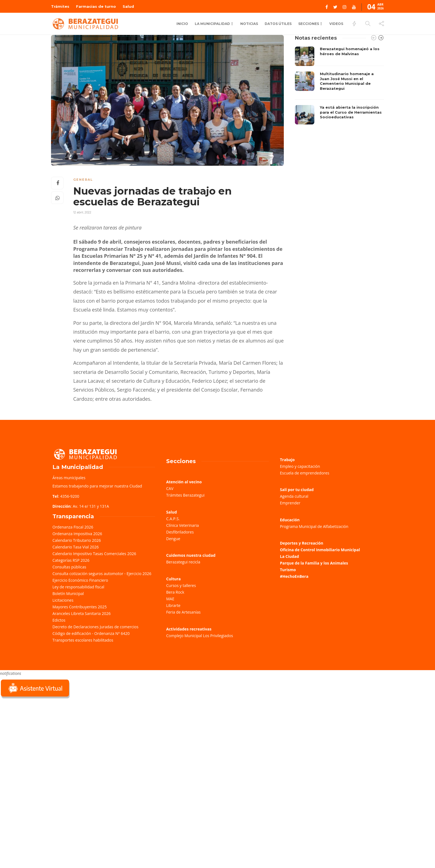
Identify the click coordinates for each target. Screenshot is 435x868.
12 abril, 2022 (82, 212)
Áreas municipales (69, 478)
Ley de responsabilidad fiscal (78, 587)
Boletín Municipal (68, 593)
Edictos (59, 620)
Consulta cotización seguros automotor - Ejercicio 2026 (102, 574)
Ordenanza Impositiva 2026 (77, 534)
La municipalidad (212, 24)
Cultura (174, 579)
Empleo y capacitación (300, 466)
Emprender (290, 503)
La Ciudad (289, 556)
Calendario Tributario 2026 (77, 540)
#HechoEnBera (294, 576)
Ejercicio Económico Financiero (80, 580)
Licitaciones (63, 600)
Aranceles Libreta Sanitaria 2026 (82, 613)
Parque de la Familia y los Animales (314, 563)
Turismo (288, 570)
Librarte (173, 605)
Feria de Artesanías (183, 612)
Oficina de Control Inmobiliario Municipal (320, 550)
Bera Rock (175, 592)
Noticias (249, 24)
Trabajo (287, 460)
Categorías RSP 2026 (71, 560)
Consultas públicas (69, 567)
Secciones (309, 24)
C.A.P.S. (173, 519)
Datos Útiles (278, 24)
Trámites (60, 6)
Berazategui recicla (183, 562)
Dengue (173, 539)
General (83, 180)
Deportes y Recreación (302, 543)
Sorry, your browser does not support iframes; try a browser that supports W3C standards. (42, 739)
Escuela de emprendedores (305, 473)
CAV (170, 488)
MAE (170, 599)
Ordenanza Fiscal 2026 (73, 527)
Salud (128, 6)
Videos (336, 24)
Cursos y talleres (181, 585)
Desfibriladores (180, 532)
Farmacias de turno (96, 6)
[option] (339, 85)
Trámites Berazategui (185, 495)
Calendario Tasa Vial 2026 (76, 547)
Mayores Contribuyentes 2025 (80, 607)
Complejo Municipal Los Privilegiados (200, 636)
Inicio (182, 24)
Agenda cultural (294, 496)
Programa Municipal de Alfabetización (314, 526)
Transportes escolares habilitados (83, 640)
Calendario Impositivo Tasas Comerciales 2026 (94, 554)
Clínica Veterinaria (183, 525)
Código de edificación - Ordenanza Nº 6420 (91, 633)
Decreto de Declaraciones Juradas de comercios (95, 627)
